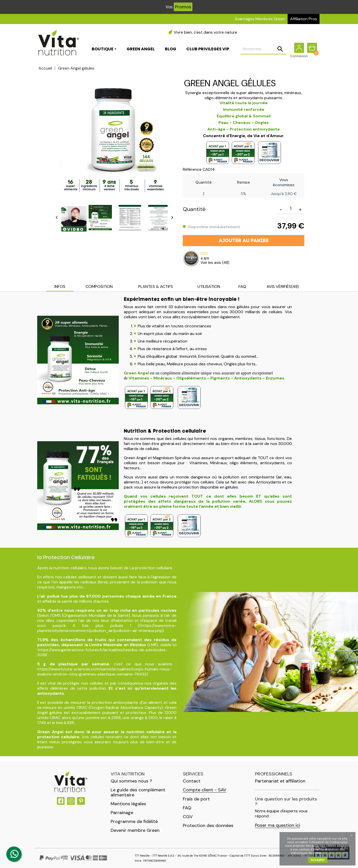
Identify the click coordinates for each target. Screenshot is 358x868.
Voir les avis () (215, 263)
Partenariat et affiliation (280, 781)
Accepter (318, 860)
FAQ (187, 808)
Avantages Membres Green (260, 19)
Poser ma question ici (277, 825)
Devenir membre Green (135, 830)
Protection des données (208, 825)
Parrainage (122, 813)
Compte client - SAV (205, 790)
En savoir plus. (334, 853)
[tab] (60, 287)
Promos (183, 7)
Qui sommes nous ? (131, 781)
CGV (188, 817)
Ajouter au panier (244, 241)
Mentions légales (128, 804)
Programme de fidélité (134, 821)
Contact (192, 781)
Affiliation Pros (304, 19)
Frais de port (196, 799)
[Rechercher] (263, 50)
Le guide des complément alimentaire (138, 792)
